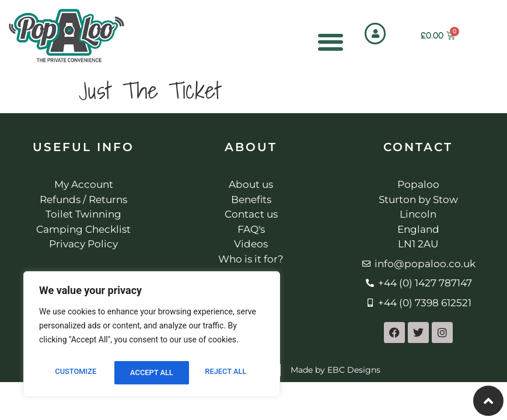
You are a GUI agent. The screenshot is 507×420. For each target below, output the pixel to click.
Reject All (151, 373)
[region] (152, 337)
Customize (74, 373)
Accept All (228, 373)
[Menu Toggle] (330, 41)
